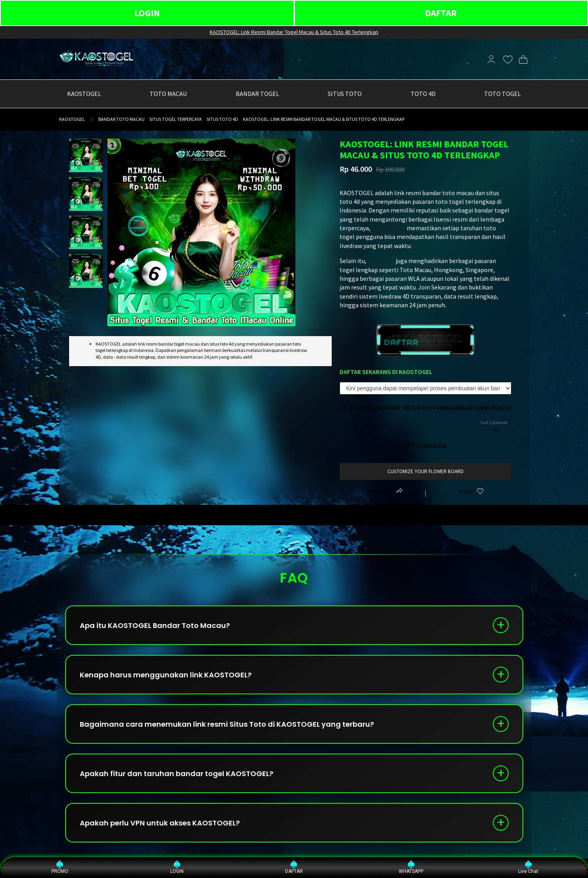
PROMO (60, 867)
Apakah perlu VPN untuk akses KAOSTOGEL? (160, 823)
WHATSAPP (411, 867)
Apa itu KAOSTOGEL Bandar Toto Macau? (155, 625)
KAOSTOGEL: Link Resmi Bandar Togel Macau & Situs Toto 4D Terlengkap (294, 32)
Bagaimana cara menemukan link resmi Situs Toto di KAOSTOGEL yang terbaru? (227, 724)
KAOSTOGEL (72, 119)
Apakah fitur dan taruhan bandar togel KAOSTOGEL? (177, 774)
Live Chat (528, 867)
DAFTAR (441, 13)
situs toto (381, 261)
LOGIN (147, 13)
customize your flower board (426, 471)
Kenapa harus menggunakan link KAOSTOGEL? (166, 675)
